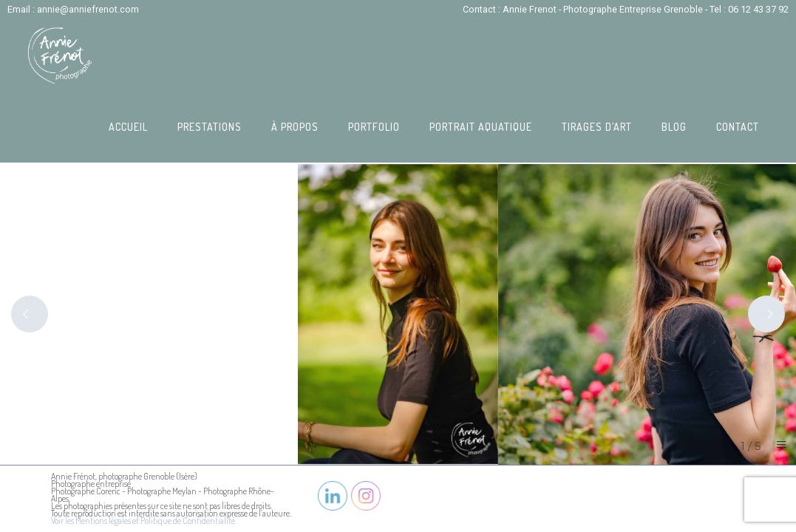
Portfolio (374, 127)
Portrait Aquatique (481, 127)
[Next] (766, 314)
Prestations (210, 127)
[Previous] (30, 314)
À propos (295, 127)
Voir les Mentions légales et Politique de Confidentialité (143, 521)
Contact (738, 127)
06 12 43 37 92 (758, 9)
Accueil (128, 127)
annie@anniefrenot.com (88, 9)
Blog (674, 127)
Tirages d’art (597, 127)
